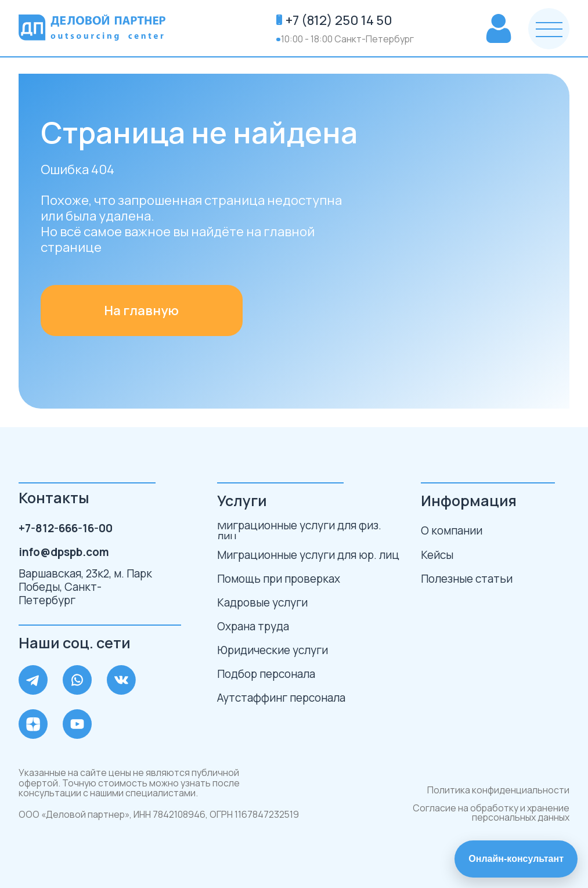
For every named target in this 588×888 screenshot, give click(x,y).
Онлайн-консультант (516, 859)
